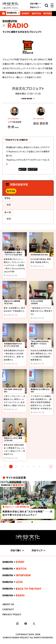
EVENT (26, 14)
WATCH (36, 14)
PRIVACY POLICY (12, 614)
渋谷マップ (34, 7)
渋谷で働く (34, 4)
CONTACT (8, 609)
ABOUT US (8, 604)
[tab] (32, 522)
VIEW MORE (27, 99)
